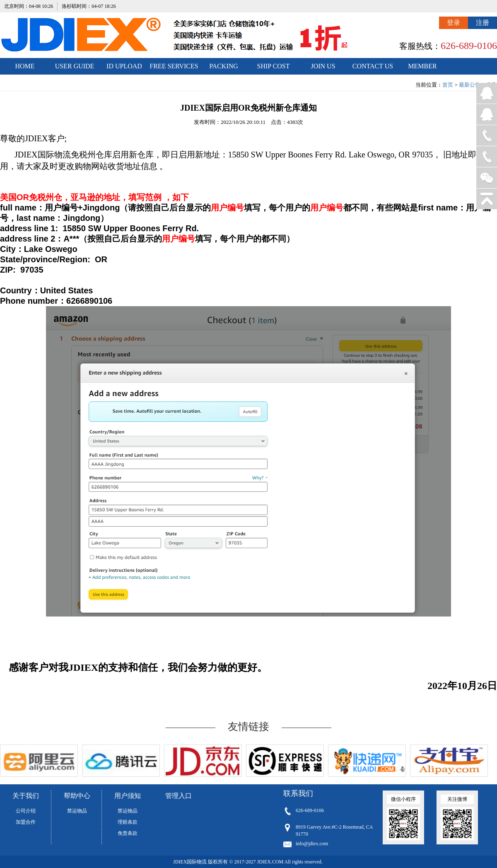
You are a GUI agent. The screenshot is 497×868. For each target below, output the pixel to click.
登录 (454, 23)
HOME (25, 66)
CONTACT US (373, 66)
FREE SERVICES (174, 66)
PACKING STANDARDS (224, 69)
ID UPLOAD (124, 66)
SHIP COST (274, 66)
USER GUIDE (75, 66)
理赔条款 (128, 822)
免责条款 (128, 833)
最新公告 (470, 85)
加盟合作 (26, 822)
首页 (448, 85)
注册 (483, 23)
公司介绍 (26, 811)
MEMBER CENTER (422, 69)
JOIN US (323, 66)
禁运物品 (77, 811)
